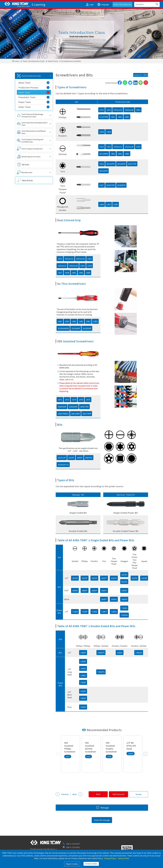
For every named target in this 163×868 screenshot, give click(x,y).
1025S (75, 578)
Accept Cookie (91, 864)
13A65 (83, 668)
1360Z (120, 653)
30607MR (84, 407)
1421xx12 (118, 110)
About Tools (34, 83)
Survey (138, 794)
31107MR (104, 117)
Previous (58, 754)
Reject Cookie (72, 864)
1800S (75, 590)
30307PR (110, 185)
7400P (83, 698)
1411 (102, 110)
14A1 (138, 110)
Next (146, 754)
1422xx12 (118, 147)
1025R (144, 578)
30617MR (87, 414)
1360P (83, 653)
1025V (134, 578)
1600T (104, 599)
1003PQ (89, 458)
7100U (114, 612)
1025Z (94, 578)
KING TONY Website (122, 4)
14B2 (127, 154)
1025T (104, 578)
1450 (102, 204)
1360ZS (139, 653)
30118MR (104, 154)
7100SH (124, 615)
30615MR (75, 414)
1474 (74, 400)
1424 (90, 266)
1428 (102, 132)
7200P (83, 707)
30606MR (73, 407)
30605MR (62, 407)
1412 (102, 147)
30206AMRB (63, 328)
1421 (109, 110)
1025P (71, 458)
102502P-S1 (63, 465)
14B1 (127, 117)
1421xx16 (129, 110)
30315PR (110, 164)
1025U (114, 578)
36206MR (87, 328)
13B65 (83, 675)
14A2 (138, 147)
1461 (113, 117)
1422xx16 (129, 147)
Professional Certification (43, 849)
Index (16, 61)
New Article (27, 180)
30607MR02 (63, 414)
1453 (109, 204)
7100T (104, 612)
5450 (116, 204)
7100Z (94, 612)
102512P (62, 458)
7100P (85, 612)
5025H (124, 582)
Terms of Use (123, 858)
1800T (104, 590)
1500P (83, 691)
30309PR (121, 185)
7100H (124, 608)
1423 (102, 164)
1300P (83, 661)
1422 (109, 147)
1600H (124, 599)
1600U (114, 599)
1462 (113, 154)
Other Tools (34, 107)
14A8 (109, 132)
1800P (80, 458)
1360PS (101, 653)
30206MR (76, 328)
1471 (60, 400)
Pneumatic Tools (34, 97)
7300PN (101, 672)
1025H (124, 575)
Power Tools (34, 102)
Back (96, 794)
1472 (67, 400)
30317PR (132, 164)
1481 (120, 117)
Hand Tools (53, 61)
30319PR (103, 171)
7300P (83, 682)
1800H (124, 590)
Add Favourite (117, 794)
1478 (81, 400)
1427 (102, 185)
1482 (120, 154)
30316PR (121, 164)
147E (88, 400)
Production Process (34, 88)
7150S (75, 612)
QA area (25, 164)
